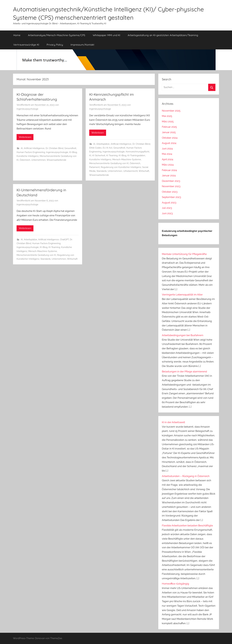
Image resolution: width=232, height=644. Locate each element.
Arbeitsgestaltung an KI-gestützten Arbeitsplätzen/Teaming (163, 35)
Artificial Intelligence (34, 148)
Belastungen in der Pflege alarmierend (184, 371)
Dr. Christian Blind (54, 148)
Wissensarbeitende (56, 160)
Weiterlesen (25, 137)
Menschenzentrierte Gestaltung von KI (109, 163)
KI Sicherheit (99, 155)
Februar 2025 (169, 127)
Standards (102, 171)
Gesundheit (70, 148)
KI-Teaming (54, 247)
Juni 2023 (167, 213)
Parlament (94, 167)
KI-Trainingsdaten (136, 155)
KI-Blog (73, 152)
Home (17, 35)
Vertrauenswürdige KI (26, 45)
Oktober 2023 (170, 192)
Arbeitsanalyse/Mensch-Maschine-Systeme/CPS (57, 35)
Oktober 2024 (170, 138)
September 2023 (171, 197)
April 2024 (167, 159)
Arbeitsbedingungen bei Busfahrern (183, 335)
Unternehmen (38, 160)
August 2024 (169, 143)
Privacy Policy (55, 45)
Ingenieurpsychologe (27, 109)
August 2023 (169, 203)
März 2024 (168, 165)
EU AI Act (107, 148)
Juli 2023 (167, 208)
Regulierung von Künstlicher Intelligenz (121, 167)
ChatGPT (64, 240)
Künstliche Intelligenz (28, 156)
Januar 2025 (169, 132)
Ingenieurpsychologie (57, 152)
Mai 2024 (167, 154)
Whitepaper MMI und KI (106, 35)
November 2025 (171, 111)
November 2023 (171, 186)
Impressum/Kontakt (82, 45)
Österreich (25, 160)
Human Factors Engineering (31, 152)
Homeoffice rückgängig (175, 584)
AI (22, 148)
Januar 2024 (169, 175)
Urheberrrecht (130, 171)
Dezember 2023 (171, 181)
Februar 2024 (169, 170)
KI (90, 155)
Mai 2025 (167, 116)
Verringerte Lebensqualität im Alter (182, 295)
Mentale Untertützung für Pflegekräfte (184, 254)
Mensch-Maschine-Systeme (127, 159)
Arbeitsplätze (103, 144)
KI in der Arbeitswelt (173, 422)
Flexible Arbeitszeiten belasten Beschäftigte (187, 525)
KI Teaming (112, 155)
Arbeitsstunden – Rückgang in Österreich (186, 476)
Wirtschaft (144, 171)
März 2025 (168, 121)
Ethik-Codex (95, 148)
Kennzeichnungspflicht (138, 152)
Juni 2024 (167, 149)
